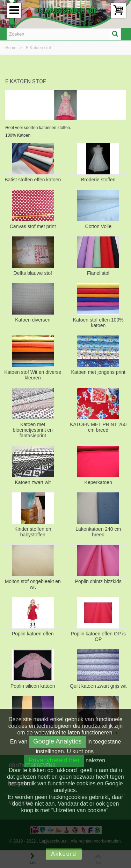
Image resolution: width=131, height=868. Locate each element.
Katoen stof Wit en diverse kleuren (33, 375)
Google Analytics (57, 741)
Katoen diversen (33, 320)
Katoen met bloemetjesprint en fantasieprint (33, 430)
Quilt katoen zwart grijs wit (98, 686)
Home (11, 48)
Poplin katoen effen (33, 634)
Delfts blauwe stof (33, 273)
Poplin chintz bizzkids (98, 581)
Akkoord (64, 854)
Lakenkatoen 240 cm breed (98, 532)
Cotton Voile (98, 226)
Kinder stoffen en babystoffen (33, 532)
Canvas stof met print (33, 226)
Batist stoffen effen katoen (33, 180)
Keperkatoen (98, 482)
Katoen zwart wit (33, 482)
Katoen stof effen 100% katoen (98, 323)
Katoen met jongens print (98, 372)
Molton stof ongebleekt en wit (33, 584)
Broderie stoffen (98, 180)
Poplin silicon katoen (33, 686)
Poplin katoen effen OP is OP (98, 636)
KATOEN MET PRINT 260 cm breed (98, 427)
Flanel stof (98, 273)
